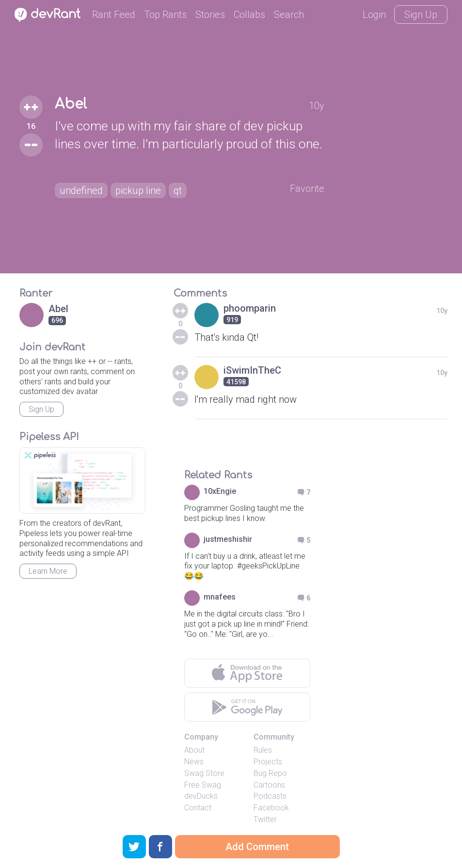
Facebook (271, 808)
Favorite (307, 189)
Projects (268, 762)
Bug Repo (270, 773)
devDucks (201, 796)
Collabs (249, 15)
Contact (198, 808)
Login (374, 15)
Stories (210, 15)
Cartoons (269, 785)
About (194, 750)
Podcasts (270, 796)
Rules (263, 750)
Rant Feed (114, 15)
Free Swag (203, 785)
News (194, 762)
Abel (71, 104)
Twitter (265, 819)
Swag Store (204, 773)
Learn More (48, 571)
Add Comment (257, 847)
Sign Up (421, 15)
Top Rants (165, 15)
